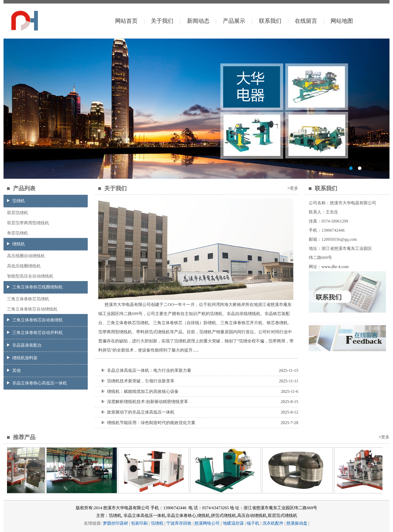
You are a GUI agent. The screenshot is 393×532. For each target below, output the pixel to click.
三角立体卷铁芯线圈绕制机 (35, 287)
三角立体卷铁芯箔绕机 (28, 299)
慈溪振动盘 (297, 523)
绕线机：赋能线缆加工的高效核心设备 (140, 391)
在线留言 (306, 21)
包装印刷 (139, 523)
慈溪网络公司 (207, 523)
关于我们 (162, 21)
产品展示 (234, 21)
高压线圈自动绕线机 (26, 256)
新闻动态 (198, 21)
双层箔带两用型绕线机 (28, 223)
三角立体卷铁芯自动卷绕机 (35, 320)
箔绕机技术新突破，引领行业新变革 (138, 381)
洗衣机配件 (273, 523)
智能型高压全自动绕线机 (30, 276)
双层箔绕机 (18, 213)
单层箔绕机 (18, 233)
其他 (14, 370)
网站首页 (126, 21)
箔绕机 (16, 201)
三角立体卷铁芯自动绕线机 (32, 309)
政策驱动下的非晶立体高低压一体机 (138, 412)
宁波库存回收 (179, 523)
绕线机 (16, 244)
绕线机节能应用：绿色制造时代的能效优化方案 (149, 423)
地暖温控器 (233, 523)
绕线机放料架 (22, 358)
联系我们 (270, 21)
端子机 (253, 523)
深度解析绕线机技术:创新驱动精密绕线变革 (145, 402)
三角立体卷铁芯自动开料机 (35, 333)
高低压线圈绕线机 (24, 266)
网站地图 (342, 21)
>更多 (293, 188)
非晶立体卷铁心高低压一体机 (37, 383)
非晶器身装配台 (24, 345)
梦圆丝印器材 (115, 523)
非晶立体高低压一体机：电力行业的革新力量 (146, 370)
